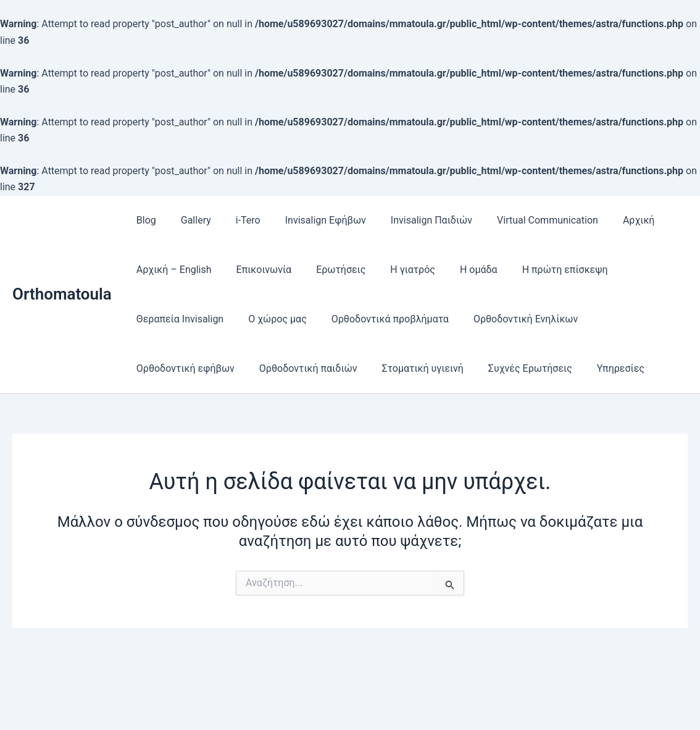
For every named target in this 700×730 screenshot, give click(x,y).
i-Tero (236, 220)
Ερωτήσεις (328, 270)
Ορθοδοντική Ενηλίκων (508, 319)
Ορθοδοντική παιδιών (301, 368)
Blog (144, 220)
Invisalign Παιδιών (409, 220)
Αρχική (607, 220)
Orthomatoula (62, 294)
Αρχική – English (172, 270)
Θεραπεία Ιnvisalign (177, 319)
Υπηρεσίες (598, 368)
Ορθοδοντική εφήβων (183, 368)
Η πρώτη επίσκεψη (538, 270)
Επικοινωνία (257, 270)
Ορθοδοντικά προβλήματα (378, 319)
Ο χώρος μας (270, 319)
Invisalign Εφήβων (308, 220)
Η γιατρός (395, 270)
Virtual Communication (520, 220)
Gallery (189, 220)
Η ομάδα (456, 270)
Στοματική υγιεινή (410, 368)
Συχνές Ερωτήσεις (513, 368)
